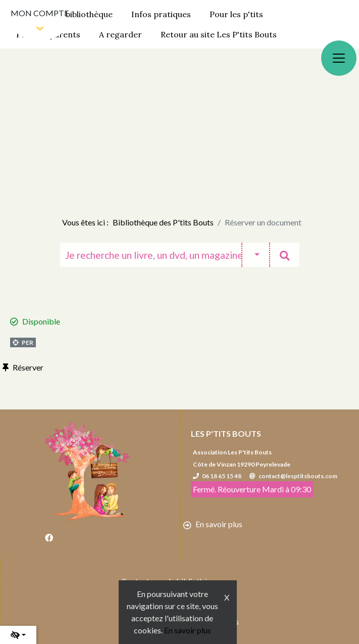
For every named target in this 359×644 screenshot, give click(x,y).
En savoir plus (188, 630)
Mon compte (40, 13)
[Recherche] (151, 255)
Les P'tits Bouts (226, 433)
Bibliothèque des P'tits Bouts (163, 222)
